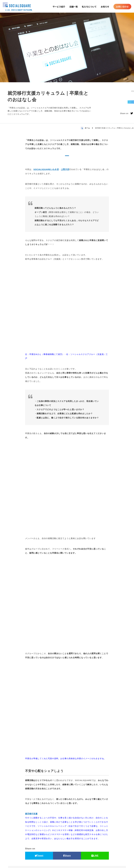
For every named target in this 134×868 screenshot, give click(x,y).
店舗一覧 (74, 7)
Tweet (39, 758)
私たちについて (89, 7)
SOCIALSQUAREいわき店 (46, 169)
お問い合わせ (122, 7)
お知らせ (105, 7)
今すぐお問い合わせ (53, 829)
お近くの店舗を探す (81, 829)
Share (67, 758)
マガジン (87, 851)
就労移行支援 (31, 716)
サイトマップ (100, 851)
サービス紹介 (59, 7)
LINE (95, 758)
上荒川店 (65, 169)
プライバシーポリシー (114, 851)
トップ (20, 851)
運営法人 (95, 865)
